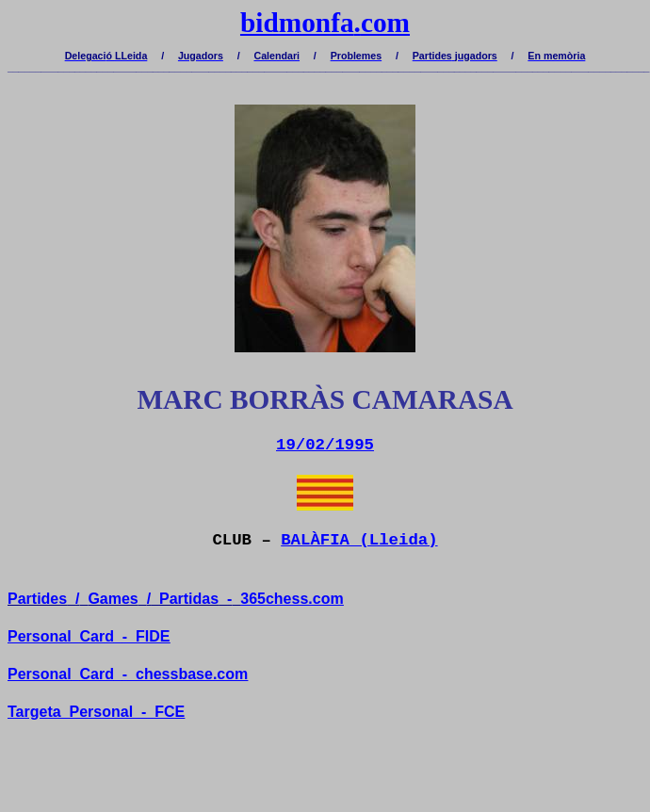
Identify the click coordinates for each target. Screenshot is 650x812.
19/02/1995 (325, 445)
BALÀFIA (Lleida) (359, 540)
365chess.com (292, 599)
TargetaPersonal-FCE (96, 712)
